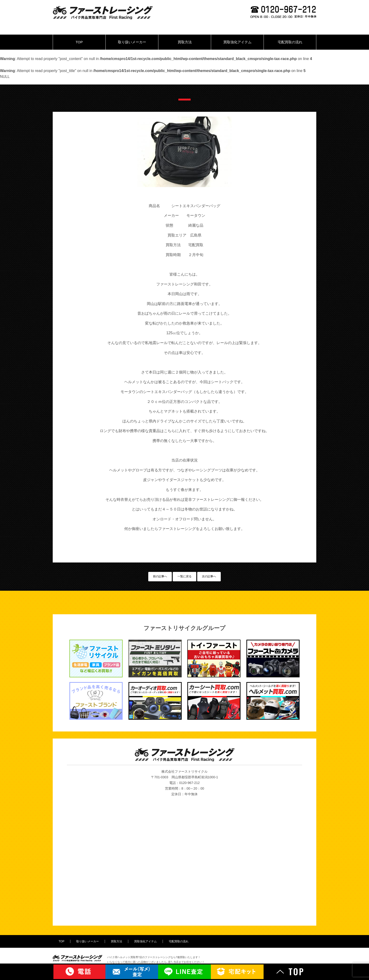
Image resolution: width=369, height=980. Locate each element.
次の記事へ (209, 576)
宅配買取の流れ (290, 42)
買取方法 (185, 42)
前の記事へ (160, 576)
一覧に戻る (184, 576)
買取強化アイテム (237, 42)
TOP (79, 42)
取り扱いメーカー (132, 42)
